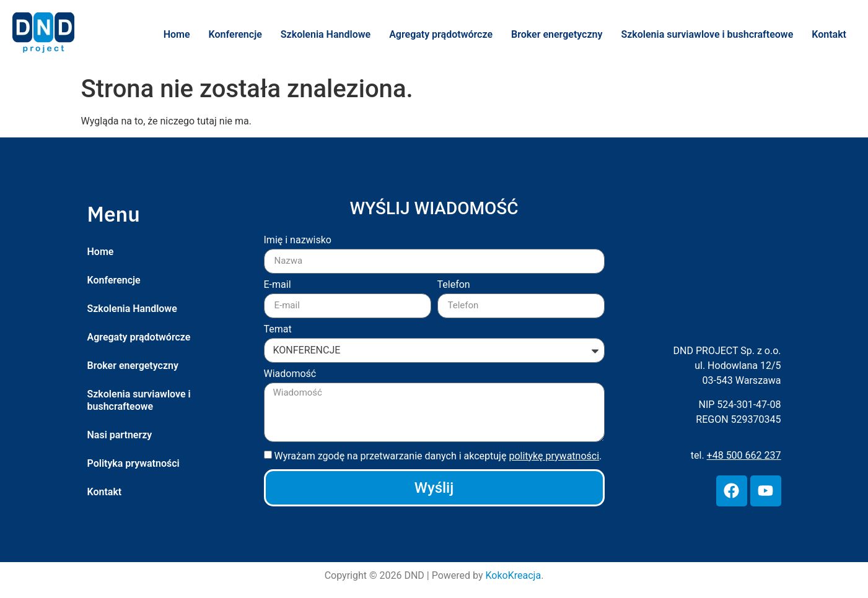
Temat (278, 330)
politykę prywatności (554, 456)
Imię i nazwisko (298, 240)
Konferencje (235, 34)
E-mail (278, 285)
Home (177, 34)
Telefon (454, 285)
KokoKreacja (514, 575)
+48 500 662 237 (744, 455)
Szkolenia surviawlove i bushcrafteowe (707, 34)
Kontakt (829, 34)
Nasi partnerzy (120, 435)
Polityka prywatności (134, 463)
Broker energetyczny (557, 34)
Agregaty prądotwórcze (441, 34)
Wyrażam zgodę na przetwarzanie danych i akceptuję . (438, 456)
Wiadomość (290, 374)
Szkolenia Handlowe (326, 34)
